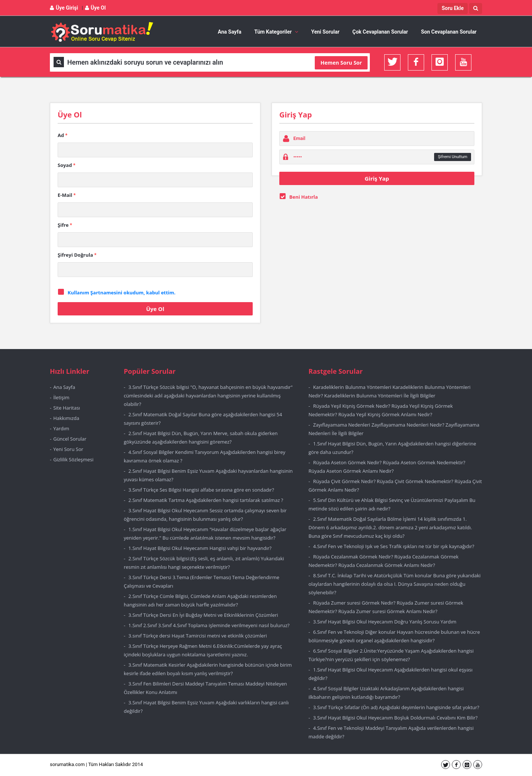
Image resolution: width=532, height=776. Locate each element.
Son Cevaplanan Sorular (449, 32)
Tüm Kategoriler (276, 32)
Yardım (61, 428)
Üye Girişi (64, 8)
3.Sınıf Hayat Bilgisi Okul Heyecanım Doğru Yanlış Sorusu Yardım (385, 622)
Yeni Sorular (325, 32)
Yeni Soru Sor (68, 449)
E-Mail (67, 195)
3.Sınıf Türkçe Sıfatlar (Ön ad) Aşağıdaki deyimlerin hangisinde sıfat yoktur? (396, 707)
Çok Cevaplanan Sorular (380, 32)
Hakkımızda (66, 418)
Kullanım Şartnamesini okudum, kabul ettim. (122, 293)
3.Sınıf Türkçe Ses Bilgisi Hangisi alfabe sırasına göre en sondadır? (201, 490)
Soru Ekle (453, 8)
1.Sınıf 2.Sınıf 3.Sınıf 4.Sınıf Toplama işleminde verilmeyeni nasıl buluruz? (209, 625)
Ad (63, 135)
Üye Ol (96, 8)
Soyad (66, 165)
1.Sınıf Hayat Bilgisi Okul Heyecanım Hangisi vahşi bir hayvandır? (200, 548)
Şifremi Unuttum (453, 157)
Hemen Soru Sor (341, 63)
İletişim (61, 397)
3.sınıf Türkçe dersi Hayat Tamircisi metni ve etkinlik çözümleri (198, 636)
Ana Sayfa (230, 32)
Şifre (65, 225)
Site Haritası (66, 408)
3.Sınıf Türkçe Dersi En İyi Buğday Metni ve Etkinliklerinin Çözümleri (203, 615)
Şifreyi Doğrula (77, 255)
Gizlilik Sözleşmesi (73, 459)
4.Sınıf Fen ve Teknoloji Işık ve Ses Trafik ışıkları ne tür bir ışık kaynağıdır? (394, 546)
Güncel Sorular (70, 439)
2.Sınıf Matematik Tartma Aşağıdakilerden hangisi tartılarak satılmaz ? (206, 500)
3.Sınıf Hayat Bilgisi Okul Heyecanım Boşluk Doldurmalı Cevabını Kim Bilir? (395, 718)
